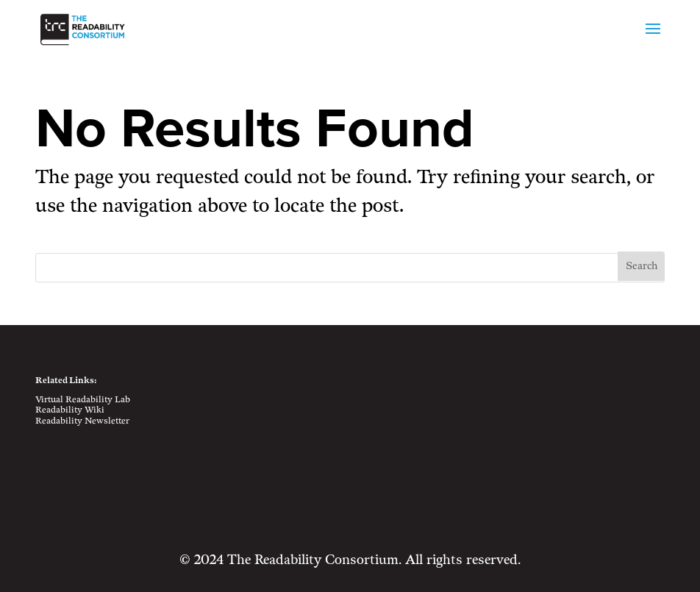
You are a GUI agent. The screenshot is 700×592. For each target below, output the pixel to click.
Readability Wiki (70, 410)
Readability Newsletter (82, 421)
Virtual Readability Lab (83, 400)
